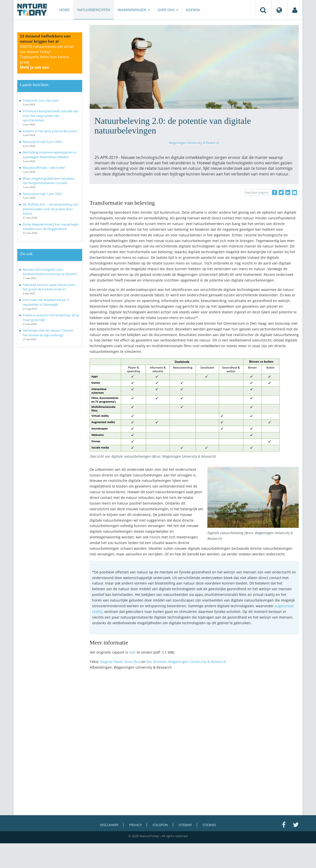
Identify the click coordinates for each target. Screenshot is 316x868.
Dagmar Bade (111, 662)
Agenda (193, 10)
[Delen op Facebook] (275, 192)
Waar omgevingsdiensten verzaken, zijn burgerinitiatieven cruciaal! (49, 181)
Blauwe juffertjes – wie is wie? (44, 168)
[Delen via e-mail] (295, 192)
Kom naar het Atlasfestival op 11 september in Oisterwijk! (46, 302)
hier (132, 652)
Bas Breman (156, 662)
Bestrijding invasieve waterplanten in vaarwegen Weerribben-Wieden (50, 155)
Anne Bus (132, 662)
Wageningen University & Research (194, 143)
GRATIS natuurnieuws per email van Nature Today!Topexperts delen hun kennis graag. (47, 57)
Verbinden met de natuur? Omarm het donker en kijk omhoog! (48, 333)
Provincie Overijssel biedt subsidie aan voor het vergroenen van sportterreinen (51, 116)
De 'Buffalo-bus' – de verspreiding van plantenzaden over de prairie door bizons (50, 209)
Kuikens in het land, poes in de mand (50, 131)
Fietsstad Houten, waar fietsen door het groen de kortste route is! (49, 287)
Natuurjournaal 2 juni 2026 (42, 142)
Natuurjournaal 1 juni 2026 (42, 194)
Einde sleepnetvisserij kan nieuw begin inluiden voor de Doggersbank (51, 227)
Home (64, 10)
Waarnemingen (134, 10)
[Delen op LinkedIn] (288, 192)
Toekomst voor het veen (41, 100)
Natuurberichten (94, 10)
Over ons (168, 10)
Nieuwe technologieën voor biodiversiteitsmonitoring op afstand (50, 272)
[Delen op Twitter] (281, 192)
